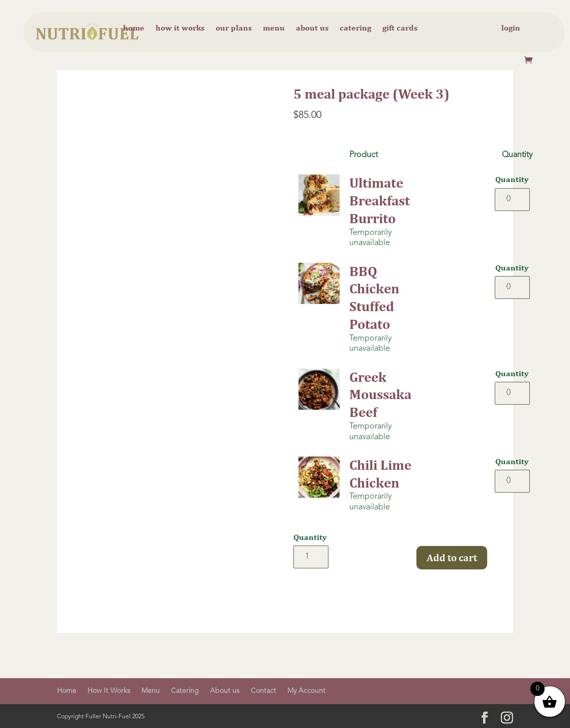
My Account (306, 691)
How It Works (109, 691)
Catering (355, 28)
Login (511, 28)
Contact (263, 691)
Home (134, 28)
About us (312, 28)
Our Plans (234, 28)
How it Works (180, 28)
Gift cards (400, 28)
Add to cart (452, 557)
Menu (274, 28)
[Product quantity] (512, 200)
